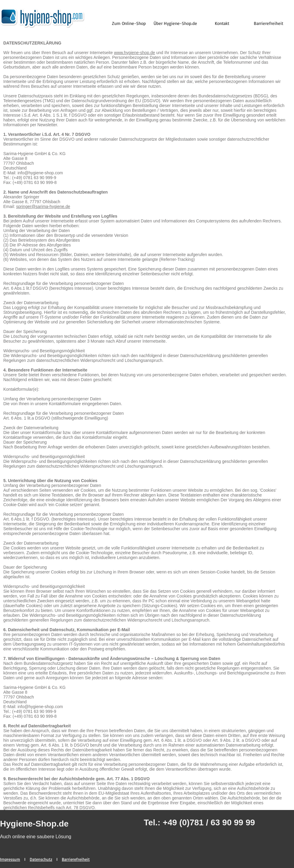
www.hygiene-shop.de (135, 53)
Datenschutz (41, 859)
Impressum (10, 859)
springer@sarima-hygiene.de (43, 206)
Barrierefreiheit (76, 859)
